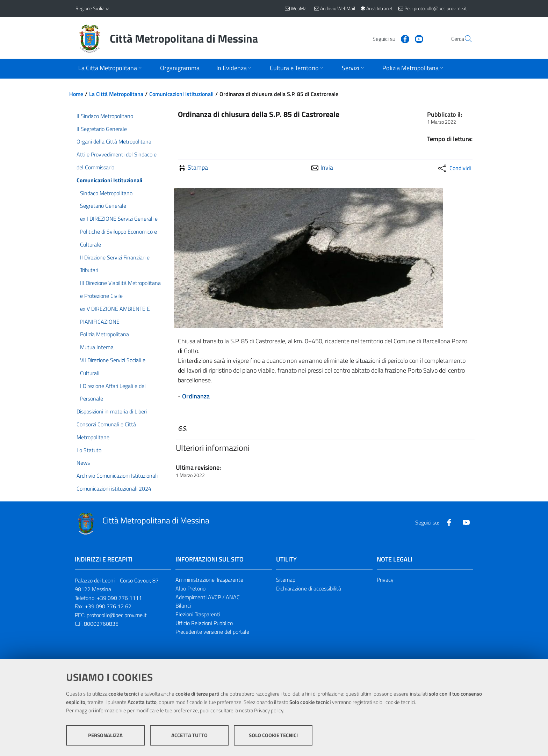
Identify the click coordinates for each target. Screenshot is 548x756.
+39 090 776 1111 (119, 598)
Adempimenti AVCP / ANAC (208, 597)
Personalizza (105, 735)
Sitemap (286, 580)
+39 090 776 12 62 (108, 606)
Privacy (385, 580)
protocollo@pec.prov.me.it (117, 615)
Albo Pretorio (190, 588)
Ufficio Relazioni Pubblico (204, 623)
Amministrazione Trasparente (209, 580)
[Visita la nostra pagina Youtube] (402, 38)
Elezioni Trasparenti (198, 614)
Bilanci (183, 605)
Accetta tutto (189, 735)
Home (76, 94)
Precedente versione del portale (212, 632)
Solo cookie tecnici (273, 735)
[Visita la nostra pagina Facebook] (388, 38)
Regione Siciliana (92, 8)
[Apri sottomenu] (111, 69)
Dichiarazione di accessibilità (309, 588)
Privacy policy (269, 710)
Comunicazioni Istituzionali (181, 94)
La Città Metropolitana (116, 94)
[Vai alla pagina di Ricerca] (464, 39)
